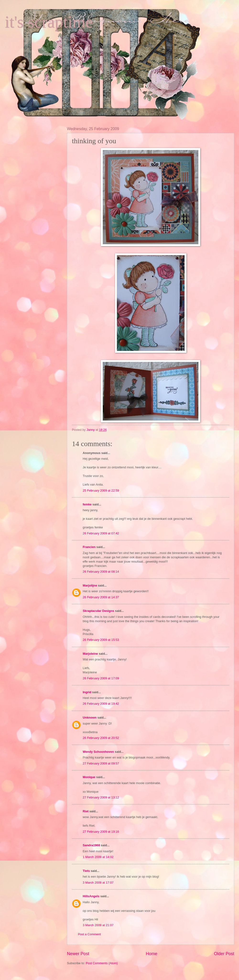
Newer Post (78, 954)
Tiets (86, 871)
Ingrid (87, 692)
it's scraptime (49, 22)
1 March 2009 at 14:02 (98, 857)
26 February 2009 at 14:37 (101, 597)
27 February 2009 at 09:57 (101, 763)
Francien (89, 547)
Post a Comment (89, 934)
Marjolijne (90, 585)
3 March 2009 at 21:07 (98, 925)
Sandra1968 (91, 845)
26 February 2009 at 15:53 (101, 640)
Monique (89, 777)
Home (152, 954)
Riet (86, 811)
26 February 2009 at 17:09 (101, 678)
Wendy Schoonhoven (98, 752)
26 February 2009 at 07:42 (101, 533)
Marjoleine (90, 654)
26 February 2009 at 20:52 (101, 738)
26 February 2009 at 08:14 (101, 572)
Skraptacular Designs (98, 611)
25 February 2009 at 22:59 (101, 490)
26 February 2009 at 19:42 (101, 704)
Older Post (224, 954)
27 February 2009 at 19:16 (101, 832)
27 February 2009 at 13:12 (101, 797)
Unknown (90, 717)
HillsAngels (91, 896)
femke (87, 504)
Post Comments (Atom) (102, 963)
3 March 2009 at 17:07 (98, 883)
